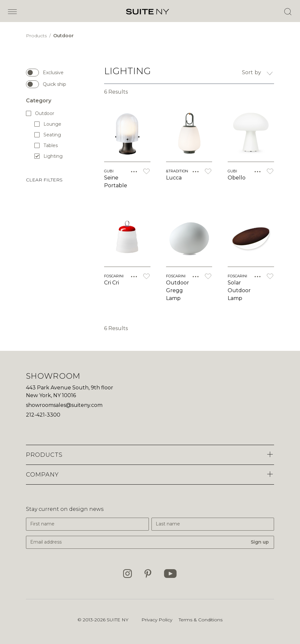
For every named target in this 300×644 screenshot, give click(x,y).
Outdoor (63, 36)
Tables (46, 145)
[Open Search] (288, 12)
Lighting (48, 156)
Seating (48, 135)
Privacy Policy (157, 620)
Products (37, 36)
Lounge (48, 124)
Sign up (260, 542)
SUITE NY (118, 620)
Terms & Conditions (201, 620)
